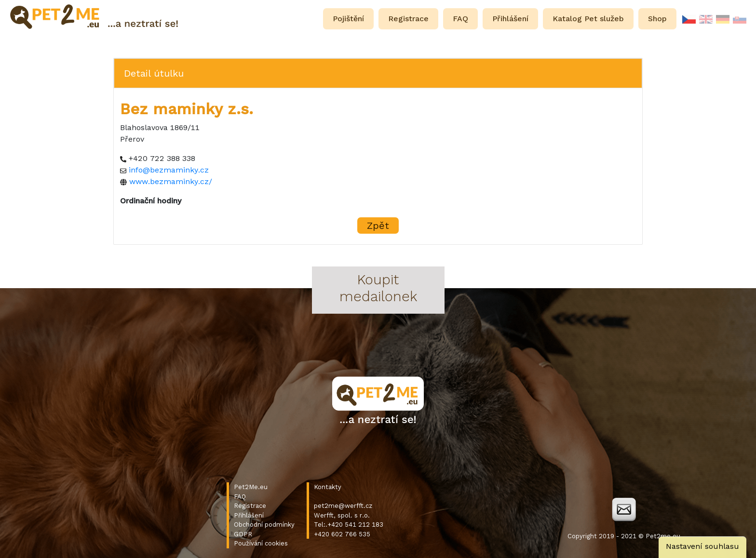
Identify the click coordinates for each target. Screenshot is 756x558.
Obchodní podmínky (264, 525)
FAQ (240, 497)
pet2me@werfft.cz (343, 506)
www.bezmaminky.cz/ (171, 181)
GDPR (243, 534)
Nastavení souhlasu (702, 546)
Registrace (250, 506)
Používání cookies (261, 543)
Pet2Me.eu (251, 487)
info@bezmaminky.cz (169, 170)
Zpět (378, 226)
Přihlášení (249, 515)
